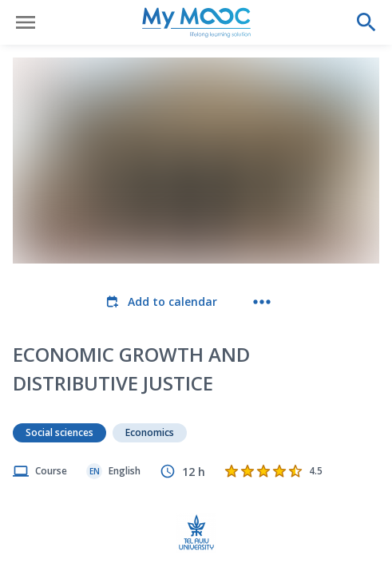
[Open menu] (26, 22)
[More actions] (262, 302)
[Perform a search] (366, 22)
